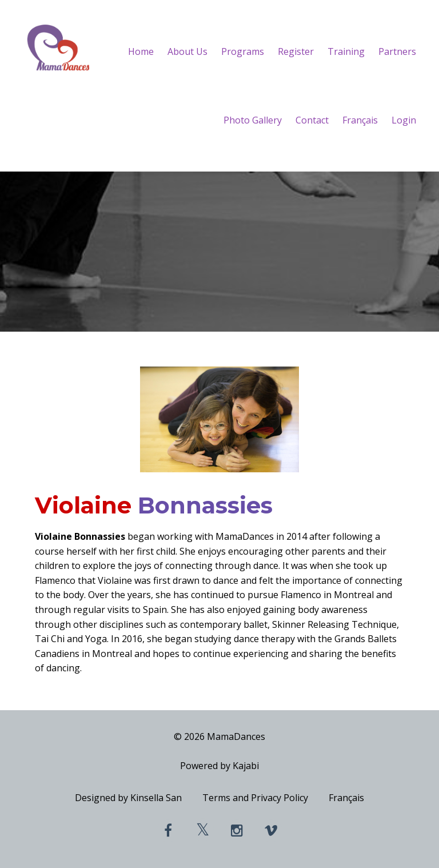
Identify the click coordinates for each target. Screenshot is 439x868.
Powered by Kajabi (219, 766)
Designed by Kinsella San (128, 798)
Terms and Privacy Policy (255, 798)
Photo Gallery (253, 120)
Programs (243, 51)
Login (404, 120)
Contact (312, 120)
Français (360, 120)
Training (346, 51)
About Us (187, 51)
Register (296, 51)
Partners (397, 51)
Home (141, 51)
